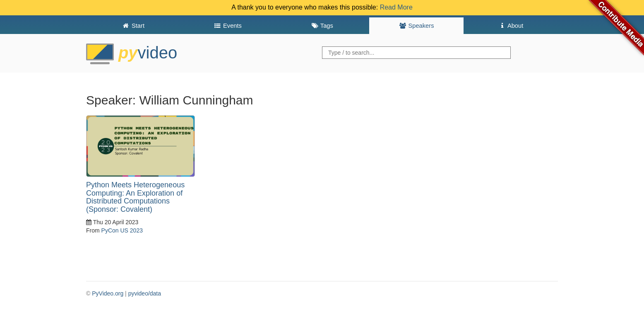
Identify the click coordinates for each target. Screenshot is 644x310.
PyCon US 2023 (122, 230)
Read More (396, 7)
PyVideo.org (108, 293)
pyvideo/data (145, 293)
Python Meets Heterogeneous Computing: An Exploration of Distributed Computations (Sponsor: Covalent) (135, 197)
